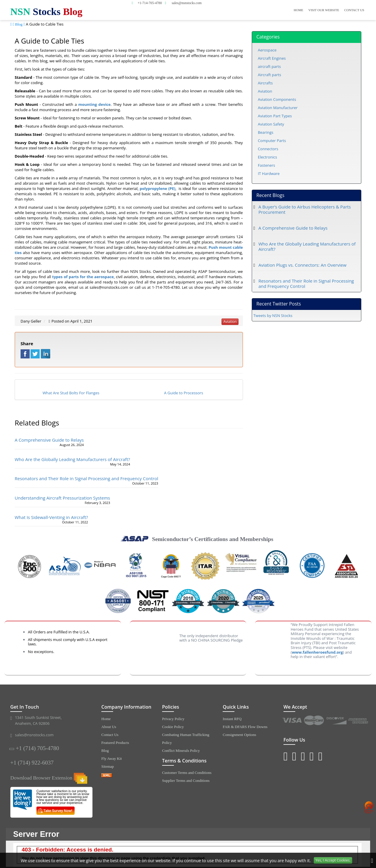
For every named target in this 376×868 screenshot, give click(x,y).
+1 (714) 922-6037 (32, 763)
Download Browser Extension (49, 778)
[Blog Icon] (303, 756)
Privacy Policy (173, 719)
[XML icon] (127, 775)
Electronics (267, 157)
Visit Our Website (324, 10)
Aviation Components (277, 99)
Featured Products (115, 743)
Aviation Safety (271, 124)
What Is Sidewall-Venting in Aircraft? (51, 517)
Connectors (268, 149)
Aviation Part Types (275, 116)
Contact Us (354, 10)
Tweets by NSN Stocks (273, 316)
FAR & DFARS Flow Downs (245, 727)
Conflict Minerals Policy (181, 751)
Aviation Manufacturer (278, 108)
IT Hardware (269, 173)
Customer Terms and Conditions (187, 773)
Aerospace (267, 50)
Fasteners (267, 165)
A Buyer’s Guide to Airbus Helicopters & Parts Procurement (305, 209)
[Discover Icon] (337, 721)
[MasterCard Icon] (314, 721)
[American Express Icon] (359, 721)
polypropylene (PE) (158, 188)
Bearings (266, 132)
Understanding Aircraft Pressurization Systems (62, 498)
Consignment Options (239, 735)
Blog (19, 24)
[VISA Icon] (292, 721)
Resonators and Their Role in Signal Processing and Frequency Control (86, 478)
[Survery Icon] (58, 809)
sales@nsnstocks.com (34, 735)
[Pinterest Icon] (320, 756)
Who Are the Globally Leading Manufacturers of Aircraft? (72, 459)
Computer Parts (272, 141)
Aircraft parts (270, 75)
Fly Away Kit (112, 758)
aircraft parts (269, 66)
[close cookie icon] (372, 861)
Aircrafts (265, 83)
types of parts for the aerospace (83, 277)
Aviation (265, 91)
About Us (109, 727)
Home (299, 10)
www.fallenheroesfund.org (317, 652)
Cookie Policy (173, 727)
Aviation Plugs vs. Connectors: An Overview (303, 265)
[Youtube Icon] (312, 756)
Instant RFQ (232, 719)
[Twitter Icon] (294, 756)
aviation (230, 322)
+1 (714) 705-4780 (37, 748)
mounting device (94, 104)
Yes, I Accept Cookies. (333, 860)
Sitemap (108, 766)
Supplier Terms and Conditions (186, 781)
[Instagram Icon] (286, 756)
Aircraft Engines (272, 58)
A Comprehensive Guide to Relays (49, 440)
